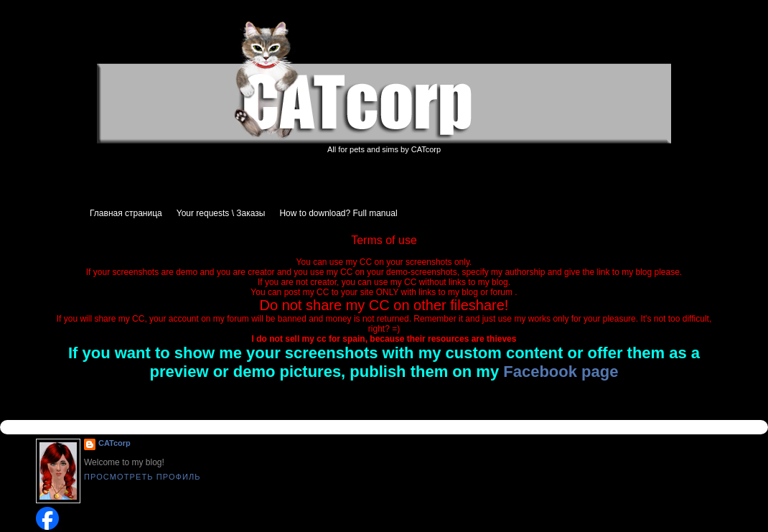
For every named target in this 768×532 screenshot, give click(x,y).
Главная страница (126, 213)
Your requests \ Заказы (221, 213)
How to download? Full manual (338, 213)
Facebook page (561, 372)
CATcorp (114, 443)
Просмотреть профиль (142, 477)
